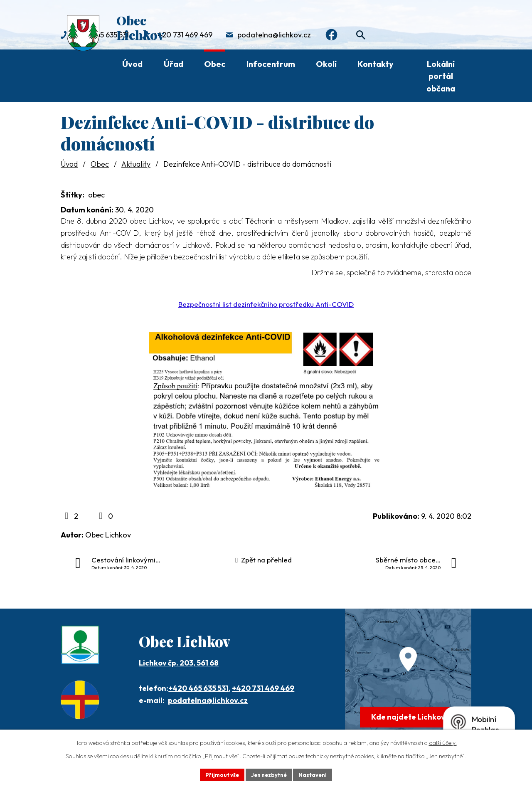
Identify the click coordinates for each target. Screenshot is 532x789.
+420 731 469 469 (183, 36)
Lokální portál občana (441, 76)
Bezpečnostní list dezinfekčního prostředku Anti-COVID (266, 304)
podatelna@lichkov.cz (274, 36)
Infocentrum (271, 64)
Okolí (326, 64)
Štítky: (73, 195)
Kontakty (376, 64)
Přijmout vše (219, 774)
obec (96, 195)
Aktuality (136, 164)
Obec (215, 64)
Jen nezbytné (269, 774)
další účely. (443, 742)
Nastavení (316, 774)
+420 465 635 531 (198, 688)
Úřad (174, 64)
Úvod (132, 64)
